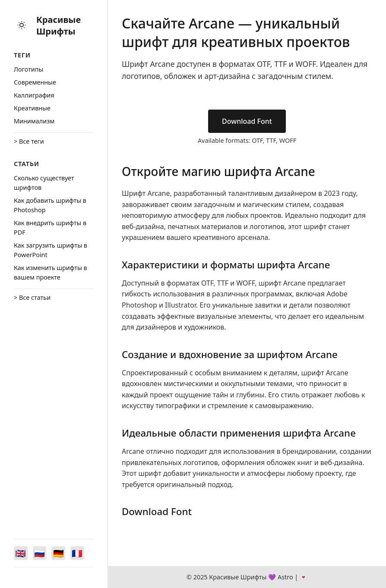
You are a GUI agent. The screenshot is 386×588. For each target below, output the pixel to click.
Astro (285, 577)
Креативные (32, 108)
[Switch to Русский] (40, 553)
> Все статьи (32, 297)
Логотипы (28, 69)
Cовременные (35, 82)
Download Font (247, 121)
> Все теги (29, 141)
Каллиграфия (34, 95)
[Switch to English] (21, 553)
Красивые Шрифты (59, 25)
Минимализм (34, 121)
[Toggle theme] (22, 26)
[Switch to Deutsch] (59, 553)
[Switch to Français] (78, 553)
